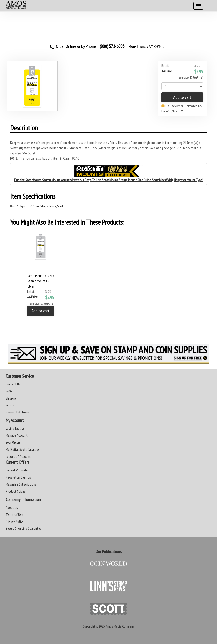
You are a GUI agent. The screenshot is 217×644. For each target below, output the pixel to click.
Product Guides (16, 491)
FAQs (9, 391)
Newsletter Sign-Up (18, 477)
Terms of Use (14, 514)
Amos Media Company (120, 626)
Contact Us (13, 384)
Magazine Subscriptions (21, 484)
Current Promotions (19, 470)
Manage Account (17, 435)
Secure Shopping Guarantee (24, 528)
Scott (61, 206)
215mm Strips (39, 206)
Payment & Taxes (18, 412)
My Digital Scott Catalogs (23, 449)
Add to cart (182, 97)
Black (53, 206)
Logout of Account (18, 456)
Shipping (11, 398)
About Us (12, 507)
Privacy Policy (15, 521)
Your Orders (13, 442)
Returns (11, 405)
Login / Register (16, 428)
